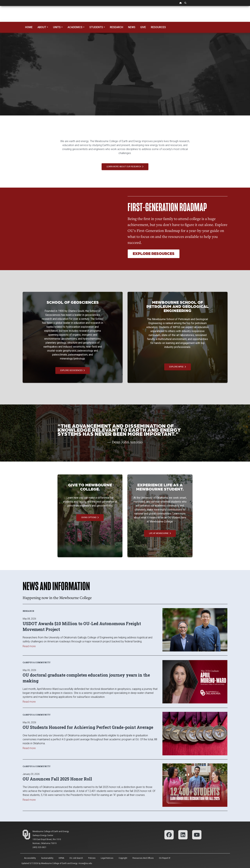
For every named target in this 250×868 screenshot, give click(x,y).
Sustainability (47, 858)
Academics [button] (75, 27)
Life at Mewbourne (160, 533)
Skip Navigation (0, 6)
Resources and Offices (143, 858)
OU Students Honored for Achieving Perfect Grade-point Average (88, 727)
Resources (158, 27)
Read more (29, 646)
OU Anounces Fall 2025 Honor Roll (57, 779)
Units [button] (57, 27)
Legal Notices (107, 858)
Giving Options (90, 517)
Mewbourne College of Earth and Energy (51, 831)
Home (29, 27)
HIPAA (61, 858)
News (132, 27)
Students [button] (96, 27)
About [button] (42, 27)
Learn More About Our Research (125, 167)
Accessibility (30, 858)
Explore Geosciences (73, 370)
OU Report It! (165, 858)
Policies (92, 858)
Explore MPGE (178, 367)
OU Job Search (76, 858)
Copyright (123, 858)
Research (116, 27)
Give (143, 27)
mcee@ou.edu (85, 863)
